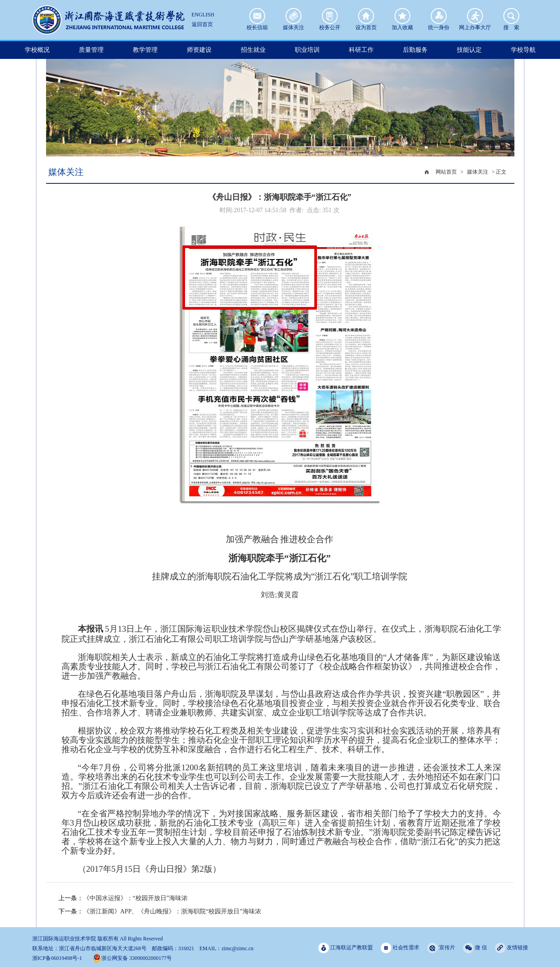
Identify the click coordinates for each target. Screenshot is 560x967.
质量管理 (91, 50)
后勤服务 (415, 50)
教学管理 (145, 50)
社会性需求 (400, 948)
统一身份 (439, 16)
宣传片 (441, 948)
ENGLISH (203, 15)
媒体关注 (294, 16)
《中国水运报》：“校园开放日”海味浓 (135, 898)
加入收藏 (402, 16)
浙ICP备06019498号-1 (57, 958)
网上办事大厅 (475, 16)
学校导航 (523, 50)
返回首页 (202, 24)
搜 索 (511, 16)
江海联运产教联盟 (346, 948)
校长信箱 (257, 16)
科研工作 (361, 50)
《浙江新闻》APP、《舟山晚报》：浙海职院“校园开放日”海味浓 (172, 911)
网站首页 (446, 172)
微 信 (475, 948)
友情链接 (512, 948)
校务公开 (330, 16)
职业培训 (307, 50)
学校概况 (37, 50)
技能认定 (469, 50)
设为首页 (366, 16)
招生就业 (253, 50)
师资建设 (199, 50)
